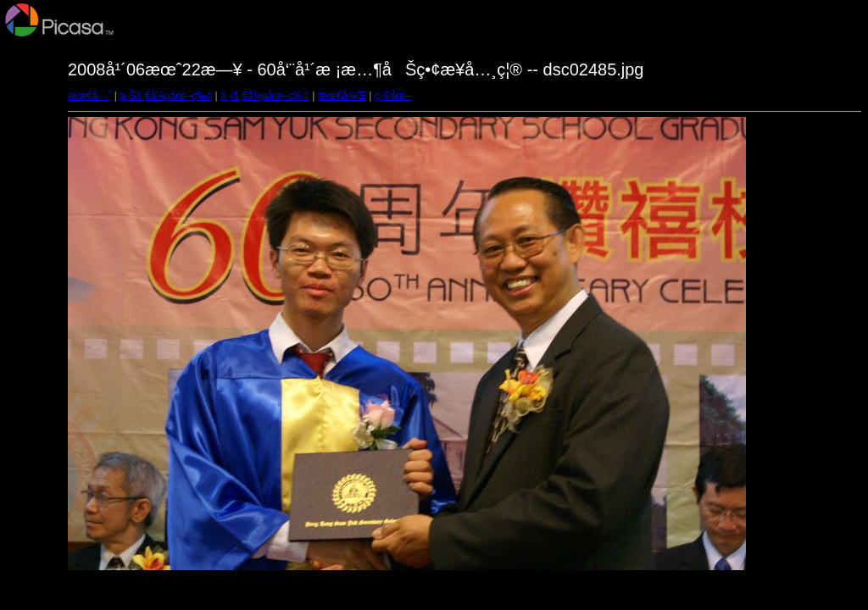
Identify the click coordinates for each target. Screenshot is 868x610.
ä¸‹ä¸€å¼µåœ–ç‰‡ (265, 96)
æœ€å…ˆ (89, 96)
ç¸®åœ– (393, 96)
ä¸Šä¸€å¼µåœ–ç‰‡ (166, 96)
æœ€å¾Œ (342, 96)
